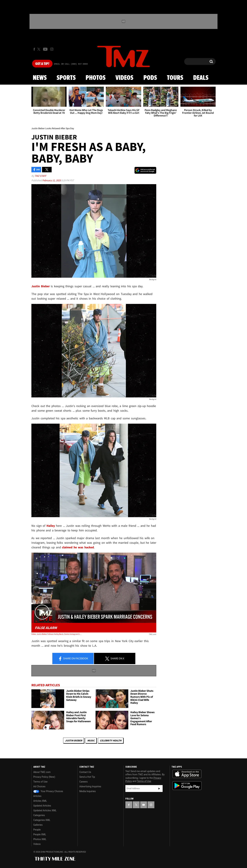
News (40, 78)
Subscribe (159, 789)
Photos (96, 78)
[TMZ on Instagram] (52, 49)
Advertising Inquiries (90, 786)
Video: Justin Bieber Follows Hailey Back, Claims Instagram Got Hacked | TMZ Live (56, 634)
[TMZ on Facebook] (34, 49)
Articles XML (40, 801)
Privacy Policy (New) (44, 777)
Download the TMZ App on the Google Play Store (187, 786)
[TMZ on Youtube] (45, 49)
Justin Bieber (74, 740)
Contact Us (85, 772)
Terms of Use (40, 782)
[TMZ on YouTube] (144, 805)
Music (91, 740)
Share (73, 659)
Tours (175, 78)
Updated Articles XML (45, 810)
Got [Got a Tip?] (42, 64)
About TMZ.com (42, 772)
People (37, 830)
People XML (40, 834)
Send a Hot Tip (87, 777)
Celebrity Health (111, 740)
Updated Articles (42, 806)
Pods (150, 78)
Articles (37, 796)
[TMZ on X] (39, 49)
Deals (201, 78)
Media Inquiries (88, 791)
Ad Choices (39, 786)
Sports (66, 78)
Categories (39, 815)
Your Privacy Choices (48, 791)
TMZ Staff (40, 176)
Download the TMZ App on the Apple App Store (187, 774)
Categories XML (42, 820)
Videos (124, 78)
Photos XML (40, 839)
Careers (84, 782)
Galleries (38, 825)
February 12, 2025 (52, 180)
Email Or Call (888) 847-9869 (71, 64)
